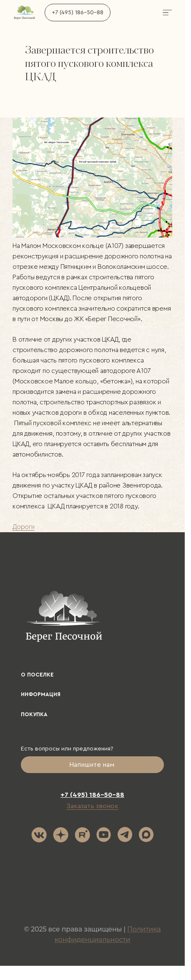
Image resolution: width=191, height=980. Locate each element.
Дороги (24, 527)
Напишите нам (93, 765)
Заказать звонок (92, 806)
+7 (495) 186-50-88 (78, 13)
